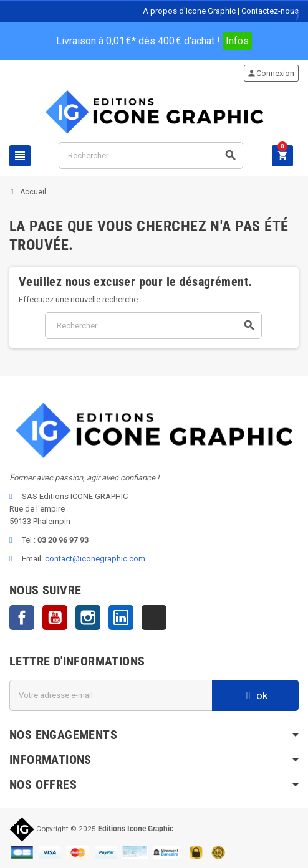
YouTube (55, 618)
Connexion (271, 73)
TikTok (154, 618)
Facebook (22, 618)
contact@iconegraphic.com (95, 559)
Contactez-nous (270, 11)
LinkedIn (121, 618)
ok (255, 695)
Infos (237, 41)
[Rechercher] (151, 155)
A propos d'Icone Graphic (189, 11)
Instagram (88, 618)
